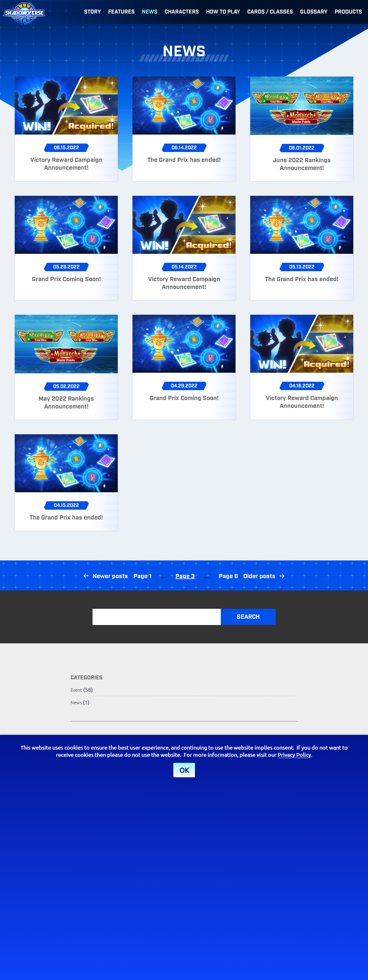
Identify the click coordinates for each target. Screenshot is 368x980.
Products (348, 12)
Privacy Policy (294, 755)
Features (121, 12)
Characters (182, 12)
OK (184, 770)
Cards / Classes (270, 12)
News (150, 12)
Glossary (314, 12)
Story (93, 12)
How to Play (223, 12)
